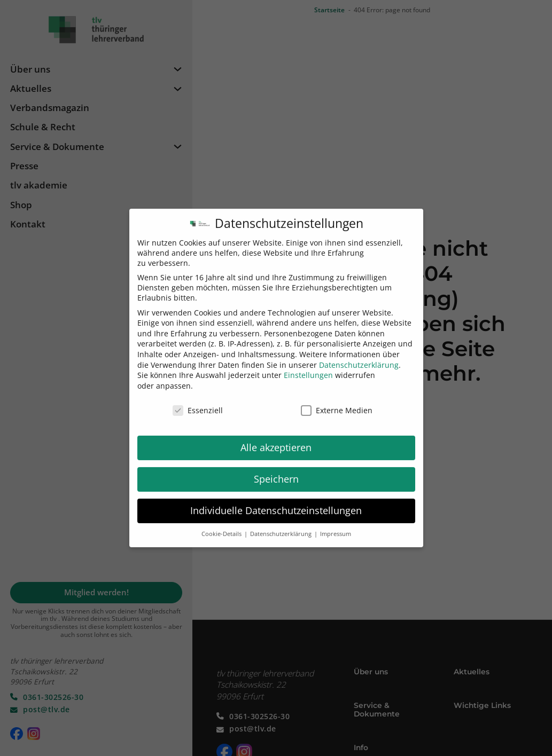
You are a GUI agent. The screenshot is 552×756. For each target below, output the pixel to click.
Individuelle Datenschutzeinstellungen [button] (276, 502)
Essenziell (198, 402)
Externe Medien (337, 402)
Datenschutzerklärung (359, 356)
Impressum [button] (336, 526)
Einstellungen (308, 367)
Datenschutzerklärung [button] (282, 526)
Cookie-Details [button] (222, 526)
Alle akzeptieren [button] (276, 439)
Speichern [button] (276, 471)
